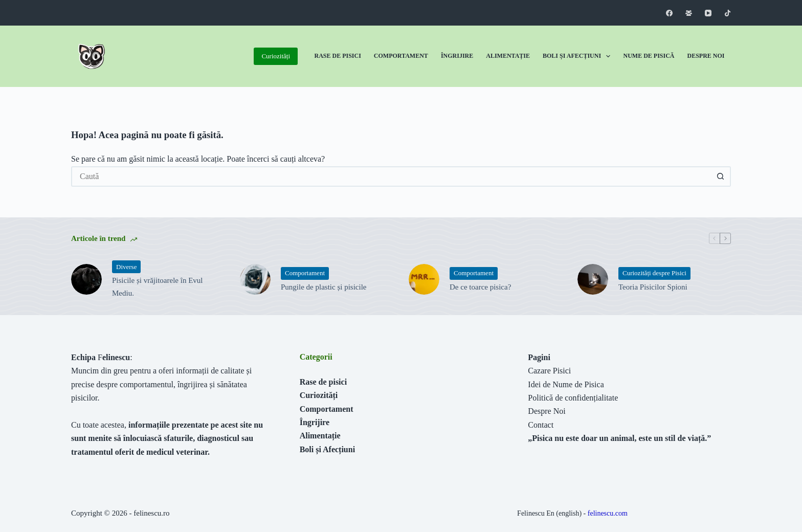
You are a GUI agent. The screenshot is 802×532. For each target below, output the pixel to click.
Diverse (126, 267)
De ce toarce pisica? (480, 287)
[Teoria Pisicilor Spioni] (593, 279)
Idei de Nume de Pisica (566, 384)
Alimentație (508, 56)
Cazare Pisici (549, 371)
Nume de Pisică (649, 56)
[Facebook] (669, 13)
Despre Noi (706, 56)
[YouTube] (708, 13)
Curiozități (276, 56)
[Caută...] (391, 176)
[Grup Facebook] (689, 13)
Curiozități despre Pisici (654, 273)
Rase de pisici (323, 382)
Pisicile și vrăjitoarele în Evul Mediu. (157, 287)
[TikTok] (728, 13)
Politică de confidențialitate (573, 398)
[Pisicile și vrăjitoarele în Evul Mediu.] (86, 279)
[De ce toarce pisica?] (424, 279)
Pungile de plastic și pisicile (324, 287)
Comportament (401, 56)
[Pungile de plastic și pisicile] (255, 279)
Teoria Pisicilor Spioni (653, 287)
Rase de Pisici (338, 56)
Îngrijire (457, 56)
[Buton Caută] (721, 176)
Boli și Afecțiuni (578, 56)
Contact (541, 425)
